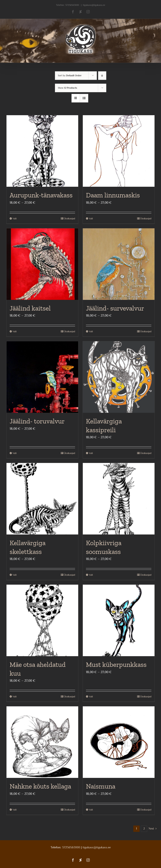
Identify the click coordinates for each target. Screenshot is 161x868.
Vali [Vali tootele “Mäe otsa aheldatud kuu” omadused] (15, 697)
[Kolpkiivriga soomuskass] (119, 499)
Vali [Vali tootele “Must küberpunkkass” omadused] (91, 697)
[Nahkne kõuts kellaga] (42, 742)
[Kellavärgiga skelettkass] (42, 499)
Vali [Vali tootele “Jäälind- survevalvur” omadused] (91, 331)
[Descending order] (102, 76)
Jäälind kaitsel (30, 308)
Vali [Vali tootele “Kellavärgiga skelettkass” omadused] (15, 575)
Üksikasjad (69, 219)
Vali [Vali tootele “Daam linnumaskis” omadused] (91, 219)
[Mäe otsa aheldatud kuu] (42, 620)
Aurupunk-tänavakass (41, 195)
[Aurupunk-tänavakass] (42, 151)
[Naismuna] (119, 742)
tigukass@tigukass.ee (94, 5)
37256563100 (72, 5)
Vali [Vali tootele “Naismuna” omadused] (91, 810)
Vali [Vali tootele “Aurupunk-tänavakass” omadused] (15, 219)
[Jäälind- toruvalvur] (42, 377)
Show (68, 88)
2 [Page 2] (144, 829)
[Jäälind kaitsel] (42, 264)
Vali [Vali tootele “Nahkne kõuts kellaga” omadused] (15, 810)
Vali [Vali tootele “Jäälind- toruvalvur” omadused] (15, 453)
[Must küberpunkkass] (119, 620)
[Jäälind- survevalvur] (119, 264)
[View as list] (84, 98)
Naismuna (101, 786)
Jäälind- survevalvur (115, 308)
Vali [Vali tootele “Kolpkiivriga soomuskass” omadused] (91, 575)
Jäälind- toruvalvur (37, 421)
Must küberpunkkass (116, 665)
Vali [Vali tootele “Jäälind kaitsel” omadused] (15, 331)
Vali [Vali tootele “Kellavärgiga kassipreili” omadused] (91, 453)
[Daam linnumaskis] (119, 151)
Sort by (70, 75)
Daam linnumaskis (113, 195)
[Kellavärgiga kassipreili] (119, 377)
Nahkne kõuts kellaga (40, 786)
